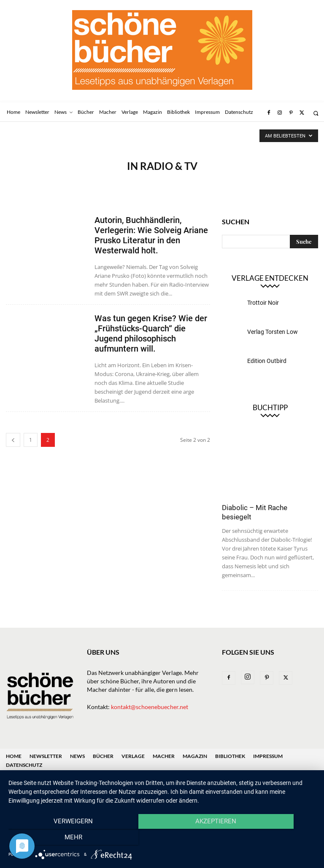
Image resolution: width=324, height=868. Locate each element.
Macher (164, 756)
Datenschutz (24, 765)
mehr (270, 839)
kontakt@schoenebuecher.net (150, 707)
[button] (316, 113)
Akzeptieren (162, 839)
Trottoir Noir (263, 303)
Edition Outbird (267, 361)
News (77, 756)
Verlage (133, 756)
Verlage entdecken (270, 278)
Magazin (195, 756)
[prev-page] (13, 440)
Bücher (103, 756)
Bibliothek (230, 756)
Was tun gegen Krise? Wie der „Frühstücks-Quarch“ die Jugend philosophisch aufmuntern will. (151, 333)
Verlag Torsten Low (273, 332)
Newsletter (46, 756)
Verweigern (55, 839)
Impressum (268, 756)
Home (14, 756)
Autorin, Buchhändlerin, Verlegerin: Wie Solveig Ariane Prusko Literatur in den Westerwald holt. (151, 235)
